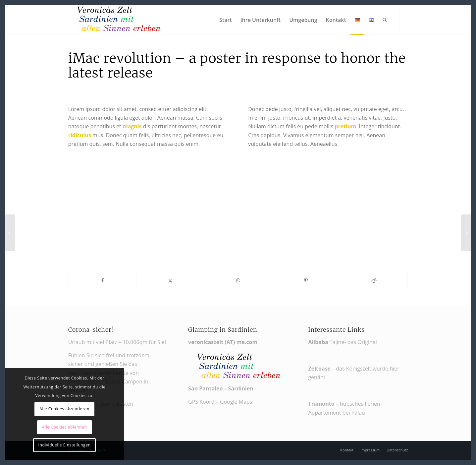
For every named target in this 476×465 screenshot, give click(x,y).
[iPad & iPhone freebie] (10, 233)
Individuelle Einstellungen (65, 445)
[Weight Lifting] (466, 233)
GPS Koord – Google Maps (220, 402)
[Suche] (385, 20)
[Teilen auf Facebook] (103, 280)
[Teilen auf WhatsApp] (238, 280)
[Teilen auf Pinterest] (306, 280)
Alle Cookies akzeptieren (64, 409)
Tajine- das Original (344, 342)
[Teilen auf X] (170, 280)
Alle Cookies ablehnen (65, 427)
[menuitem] (226, 20)
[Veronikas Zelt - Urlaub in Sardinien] (118, 20)
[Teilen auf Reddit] (374, 280)
